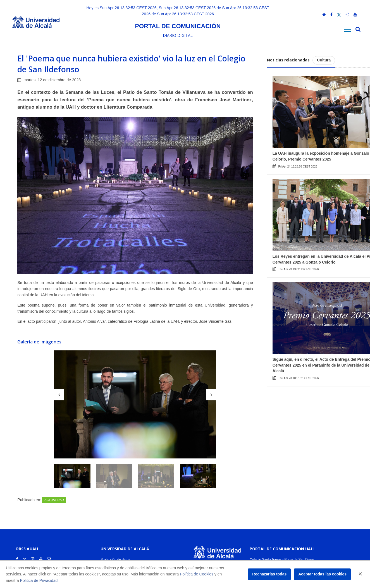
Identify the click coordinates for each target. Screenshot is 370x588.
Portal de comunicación (178, 26)
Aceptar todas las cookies (322, 574)
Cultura (324, 60)
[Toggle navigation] (347, 29)
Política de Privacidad (39, 580)
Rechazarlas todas (269, 574)
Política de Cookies (197, 574)
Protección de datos (115, 560)
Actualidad (54, 500)
